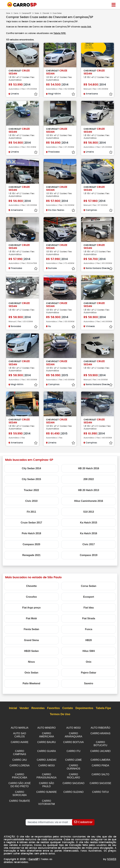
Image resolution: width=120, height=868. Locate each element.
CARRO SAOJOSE (100, 781)
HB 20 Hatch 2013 (89, 490)
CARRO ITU (73, 750)
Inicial (13, 708)
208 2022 (89, 479)
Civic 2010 (31, 501)
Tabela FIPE (60, 33)
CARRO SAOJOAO (73, 781)
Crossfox (31, 596)
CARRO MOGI (46, 764)
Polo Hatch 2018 (31, 533)
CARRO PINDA (100, 764)
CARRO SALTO (100, 773)
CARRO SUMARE (46, 789)
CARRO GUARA (46, 750)
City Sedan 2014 (31, 468)
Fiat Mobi (31, 618)
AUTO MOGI (74, 727)
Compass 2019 (89, 555)
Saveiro (89, 683)
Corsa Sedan (89, 586)
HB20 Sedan (31, 651)
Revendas (38, 708)
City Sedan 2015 (31, 479)
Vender (24, 708)
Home (8, 13)
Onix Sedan (31, 672)
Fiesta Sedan (31, 629)
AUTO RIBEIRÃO (100, 727)
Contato (68, 708)
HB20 (89, 640)
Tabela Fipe (103, 708)
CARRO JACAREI (100, 750)
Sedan (37, 13)
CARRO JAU (20, 758)
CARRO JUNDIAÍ (47, 758)
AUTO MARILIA (20, 727)
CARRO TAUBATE (20, 798)
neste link (86, 27)
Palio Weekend (31, 683)
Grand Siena (31, 640)
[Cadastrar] (83, 819)
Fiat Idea (89, 607)
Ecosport (89, 596)
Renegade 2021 (31, 555)
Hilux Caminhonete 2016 (89, 501)
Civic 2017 (89, 544)
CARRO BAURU (47, 741)
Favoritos (54, 708)
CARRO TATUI (100, 789)
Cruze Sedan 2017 (31, 522)
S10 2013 (89, 511)
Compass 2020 (31, 544)
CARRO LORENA (20, 764)
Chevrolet (46, 13)
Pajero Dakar (89, 672)
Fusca (89, 629)
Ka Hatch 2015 (89, 522)
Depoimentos (84, 708)
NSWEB (112, 856)
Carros (16, 13)
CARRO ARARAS (100, 733)
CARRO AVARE (20, 741)
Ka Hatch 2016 (89, 533)
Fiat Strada (89, 618)
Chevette (31, 586)
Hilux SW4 (89, 651)
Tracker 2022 (31, 490)
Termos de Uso (60, 714)
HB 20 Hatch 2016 (89, 468)
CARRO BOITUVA (74, 741)
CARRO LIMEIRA (100, 758)
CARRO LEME (73, 758)
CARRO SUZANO (74, 789)
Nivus (31, 661)
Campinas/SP (26, 13)
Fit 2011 (31, 511)
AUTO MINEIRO (46, 727)
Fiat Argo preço (31, 607)
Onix (89, 661)
